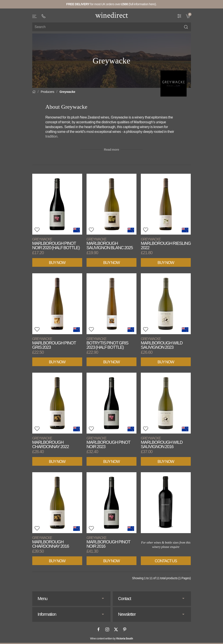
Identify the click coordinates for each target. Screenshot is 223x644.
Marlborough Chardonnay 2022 (51, 443)
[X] (116, 629)
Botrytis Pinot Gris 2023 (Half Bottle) (107, 343)
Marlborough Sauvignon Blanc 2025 (110, 244)
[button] (35, 16)
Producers (48, 92)
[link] (188, 16)
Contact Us (166, 561)
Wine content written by (111, 639)
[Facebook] (99, 629)
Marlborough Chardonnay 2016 (51, 542)
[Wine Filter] (179, 16)
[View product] (57, 204)
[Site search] (112, 27)
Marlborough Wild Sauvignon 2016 (162, 443)
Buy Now (57, 263)
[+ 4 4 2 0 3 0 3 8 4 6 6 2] (44, 16)
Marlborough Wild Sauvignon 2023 (162, 343)
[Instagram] (107, 629)
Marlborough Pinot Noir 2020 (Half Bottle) (56, 244)
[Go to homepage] (112, 15)
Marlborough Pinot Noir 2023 (108, 443)
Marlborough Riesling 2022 (166, 244)
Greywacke (67, 92)
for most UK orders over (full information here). (111, 4)
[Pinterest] (125, 629)
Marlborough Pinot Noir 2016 (108, 542)
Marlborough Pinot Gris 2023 (54, 343)
